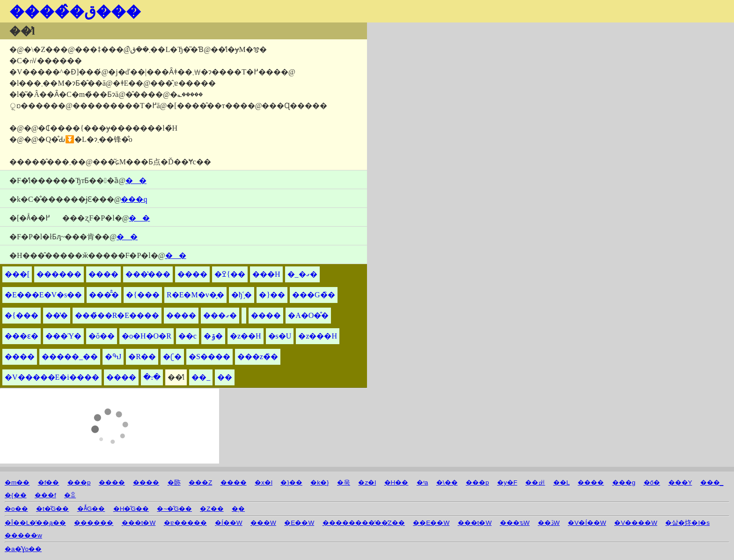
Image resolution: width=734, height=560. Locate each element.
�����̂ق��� (75, 11)
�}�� (272, 295)
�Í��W (229, 523)
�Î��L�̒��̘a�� (35, 523)
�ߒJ (113, 357)
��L (562, 483)
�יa (422, 483)
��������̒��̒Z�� (364, 523)
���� (103, 274)
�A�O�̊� (308, 315)
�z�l (367, 483)
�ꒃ (70, 495)
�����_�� (70, 357)
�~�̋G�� (174, 509)
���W (263, 523)
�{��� (143, 295)
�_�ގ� (302, 274)
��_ (201, 377)
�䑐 (174, 483)
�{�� (16, 495)
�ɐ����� (185, 523)
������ (59, 274)
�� (225, 377)
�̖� (238, 509)
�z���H (318, 336)
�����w (23, 535)
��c (187, 336)
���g (624, 483)
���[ (17, 274)
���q (134, 199)
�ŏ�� (102, 336)
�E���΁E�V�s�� (43, 295)
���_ (712, 483)
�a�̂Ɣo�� (23, 549)
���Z (200, 483)
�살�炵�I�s (687, 523)
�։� (152, 377)
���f (45, 495)
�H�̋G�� (131, 509)
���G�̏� (314, 295)
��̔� (57, 315)
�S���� (209, 357)
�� (136, 181)
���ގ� (220, 315)
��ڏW (549, 523)
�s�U (280, 336)
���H (266, 274)
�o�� (16, 509)
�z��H (246, 336)
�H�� (396, 483)
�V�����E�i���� (52, 377)
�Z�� (212, 509)
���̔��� (148, 274)
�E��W (299, 523)
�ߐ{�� (230, 274)
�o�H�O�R (147, 336)
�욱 (344, 483)
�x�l (264, 483)
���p (79, 483)
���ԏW (515, 523)
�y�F (507, 483)
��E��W (431, 523)
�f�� (49, 483)
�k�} (319, 483)
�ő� (652, 483)
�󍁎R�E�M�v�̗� (195, 295)
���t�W (139, 523)
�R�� (142, 357)
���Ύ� (63, 336)
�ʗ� (172, 357)
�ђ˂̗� (242, 295)
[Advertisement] (477, 88)
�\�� (447, 483)
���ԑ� (22, 336)
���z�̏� (258, 357)
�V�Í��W (587, 523)
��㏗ (535, 483)
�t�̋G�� (52, 509)
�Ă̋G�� (91, 509)
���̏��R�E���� (117, 315)
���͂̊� (104, 295)
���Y (680, 483)
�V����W (636, 523)
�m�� (17, 483)
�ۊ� (213, 336)
